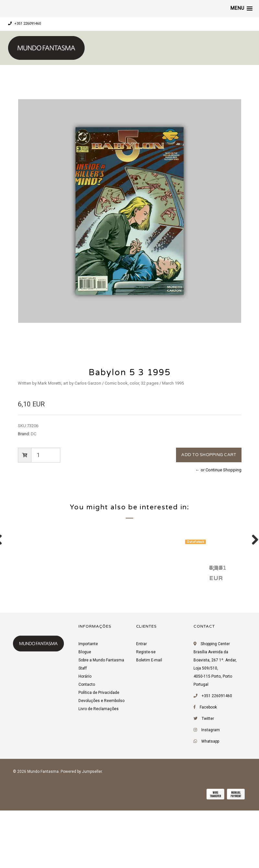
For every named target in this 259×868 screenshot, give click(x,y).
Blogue (85, 734)
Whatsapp (210, 823)
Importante (88, 726)
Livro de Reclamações (99, 791)
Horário (85, 758)
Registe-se (146, 734)
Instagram (211, 812)
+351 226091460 (24, 24)
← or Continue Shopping (218, 470)
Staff (83, 750)
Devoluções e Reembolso (101, 783)
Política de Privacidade (99, 774)
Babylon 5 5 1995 (139, 649)
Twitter (208, 800)
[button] (241, 8)
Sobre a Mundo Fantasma (101, 742)
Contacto (87, 766)
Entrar (141, 726)
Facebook (208, 789)
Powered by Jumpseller (81, 853)
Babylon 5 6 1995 (45, 649)
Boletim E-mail (149, 742)
